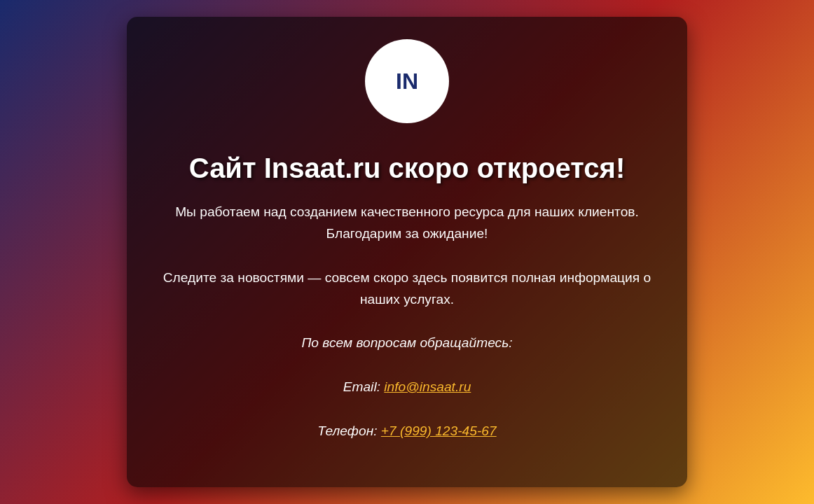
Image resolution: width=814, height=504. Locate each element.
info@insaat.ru (427, 387)
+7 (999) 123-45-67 (439, 431)
